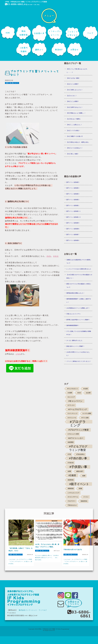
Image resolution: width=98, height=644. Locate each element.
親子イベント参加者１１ (74, 211)
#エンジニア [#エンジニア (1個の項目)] (71, 397)
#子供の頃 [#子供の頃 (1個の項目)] (70, 463)
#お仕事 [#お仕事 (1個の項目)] (88, 393)
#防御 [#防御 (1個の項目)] (80, 489)
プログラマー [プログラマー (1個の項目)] (71, 501)
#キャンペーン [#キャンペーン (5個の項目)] (75, 401)
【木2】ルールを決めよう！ (75, 148)
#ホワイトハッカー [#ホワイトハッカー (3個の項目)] (76, 438)
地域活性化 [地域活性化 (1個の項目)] (84, 501)
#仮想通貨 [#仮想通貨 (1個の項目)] (70, 442)
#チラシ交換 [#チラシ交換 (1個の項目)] (85, 418)
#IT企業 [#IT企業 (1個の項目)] (85, 389)
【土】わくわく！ (72, 96)
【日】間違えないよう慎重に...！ (76, 113)
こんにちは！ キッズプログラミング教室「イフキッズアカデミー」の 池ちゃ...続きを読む (20, 561)
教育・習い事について (12, 83)
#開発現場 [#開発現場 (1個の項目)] (70, 489)
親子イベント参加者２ (73, 200)
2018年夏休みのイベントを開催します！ (78, 308)
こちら (18, 354)
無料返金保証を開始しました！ (76, 293)
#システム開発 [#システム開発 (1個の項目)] (87, 413)
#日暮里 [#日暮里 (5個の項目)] (72, 475)
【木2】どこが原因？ (73, 101)
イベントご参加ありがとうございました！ (79, 361)
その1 (49, 256)
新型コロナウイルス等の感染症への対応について (79, 286)
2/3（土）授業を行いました (74, 340)
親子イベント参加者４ (73, 188)
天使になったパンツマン (74, 314)
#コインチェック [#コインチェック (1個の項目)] (72, 413)
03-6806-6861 (14, 4)
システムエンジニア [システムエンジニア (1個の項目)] (73, 493)
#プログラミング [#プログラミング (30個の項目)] (78, 422)
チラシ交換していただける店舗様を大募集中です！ (79, 333)
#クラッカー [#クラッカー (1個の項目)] (71, 405)
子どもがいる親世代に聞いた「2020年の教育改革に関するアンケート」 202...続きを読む (47, 558)
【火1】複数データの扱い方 (75, 136)
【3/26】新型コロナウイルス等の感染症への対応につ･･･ (79, 276)
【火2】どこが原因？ (73, 84)
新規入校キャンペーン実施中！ (76, 346)
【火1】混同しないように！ (75, 90)
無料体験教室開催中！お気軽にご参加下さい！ (79, 301)
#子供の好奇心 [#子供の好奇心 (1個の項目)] (80, 454)
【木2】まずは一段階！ (73, 78)
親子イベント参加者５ (73, 182)
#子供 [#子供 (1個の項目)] (69, 454)
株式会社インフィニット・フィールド (33, 610)
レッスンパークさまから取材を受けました (79, 269)
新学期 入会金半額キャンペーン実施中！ (78, 320)
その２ (56, 256)
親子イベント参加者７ (73, 234)
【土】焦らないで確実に (74, 119)
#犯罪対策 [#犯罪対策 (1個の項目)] (70, 480)
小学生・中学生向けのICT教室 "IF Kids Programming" (54, 629)
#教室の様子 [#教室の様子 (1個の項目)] (80, 471)
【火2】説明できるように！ (75, 107)
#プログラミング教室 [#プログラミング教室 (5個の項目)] (79, 430)
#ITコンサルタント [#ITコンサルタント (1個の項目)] (73, 389)
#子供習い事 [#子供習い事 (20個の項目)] (78, 467)
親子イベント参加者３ (73, 194)
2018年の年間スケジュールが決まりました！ (78, 354)
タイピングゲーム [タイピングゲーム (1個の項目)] (73, 497)
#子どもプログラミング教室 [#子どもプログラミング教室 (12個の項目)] (78, 447)
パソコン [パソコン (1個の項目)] (86, 497)
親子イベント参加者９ (73, 223)
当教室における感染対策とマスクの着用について (79, 261)
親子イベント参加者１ (73, 205)
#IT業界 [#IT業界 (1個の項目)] (70, 393)
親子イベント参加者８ (73, 229)
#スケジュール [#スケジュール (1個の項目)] (72, 418)
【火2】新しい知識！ (73, 154)
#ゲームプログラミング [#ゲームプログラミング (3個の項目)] (78, 409)
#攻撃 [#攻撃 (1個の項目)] (69, 471)
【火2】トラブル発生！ (73, 131)
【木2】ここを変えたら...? (74, 125)
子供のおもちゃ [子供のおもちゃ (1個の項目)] (72, 505)
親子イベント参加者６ (73, 240)
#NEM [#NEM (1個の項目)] (79, 393)
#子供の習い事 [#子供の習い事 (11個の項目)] (78, 458)
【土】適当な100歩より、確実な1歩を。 (78, 142)
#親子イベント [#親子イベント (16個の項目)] (79, 484)
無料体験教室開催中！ (73, 325)
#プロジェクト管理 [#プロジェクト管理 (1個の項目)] (73, 434)
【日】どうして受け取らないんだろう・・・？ (77, 71)
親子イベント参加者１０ (74, 217)
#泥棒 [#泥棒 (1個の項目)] (84, 476)
